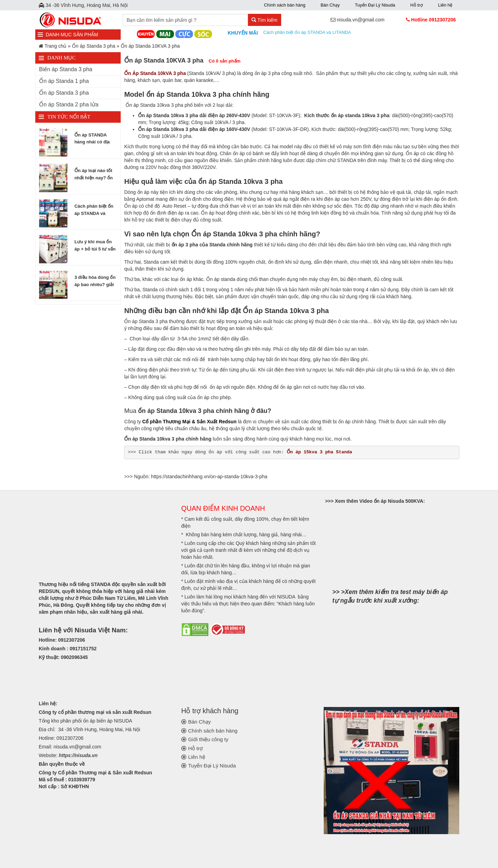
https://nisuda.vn (78, 755)
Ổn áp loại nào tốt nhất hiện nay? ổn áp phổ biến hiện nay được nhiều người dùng (94, 174)
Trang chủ (56, 46)
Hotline (434, 20)
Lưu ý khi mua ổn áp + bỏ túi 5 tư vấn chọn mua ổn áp (95, 246)
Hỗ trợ (416, 5)
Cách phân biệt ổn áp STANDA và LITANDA (308, 32)
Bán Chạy (330, 5)
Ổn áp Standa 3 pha (94, 46)
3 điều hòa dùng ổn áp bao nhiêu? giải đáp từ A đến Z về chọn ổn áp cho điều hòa (95, 281)
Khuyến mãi (243, 33)
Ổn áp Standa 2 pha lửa (69, 105)
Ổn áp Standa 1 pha (64, 81)
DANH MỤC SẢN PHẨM (72, 35)
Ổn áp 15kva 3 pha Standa (319, 452)
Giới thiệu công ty (208, 739)
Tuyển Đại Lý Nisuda (375, 5)
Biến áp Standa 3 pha (66, 69)
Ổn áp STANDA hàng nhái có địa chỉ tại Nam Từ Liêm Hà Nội (96, 139)
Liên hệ (445, 5)
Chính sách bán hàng (285, 5)
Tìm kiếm (264, 20)
